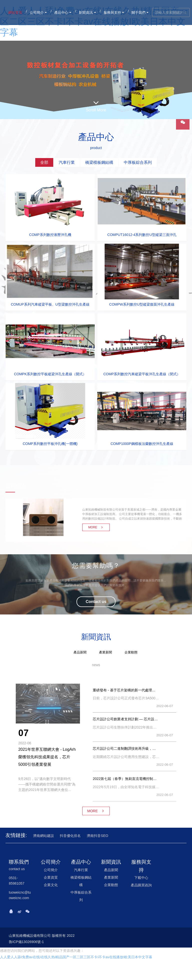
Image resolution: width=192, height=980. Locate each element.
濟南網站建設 (43, 836)
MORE (96, 527)
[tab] (44, 162)
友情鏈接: (16, 835)
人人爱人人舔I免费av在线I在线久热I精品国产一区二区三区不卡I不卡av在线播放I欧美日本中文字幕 (76, 957)
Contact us (96, 602)
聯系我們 (19, 862)
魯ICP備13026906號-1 (26, 942)
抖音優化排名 (70, 836)
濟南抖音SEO (97, 836)
